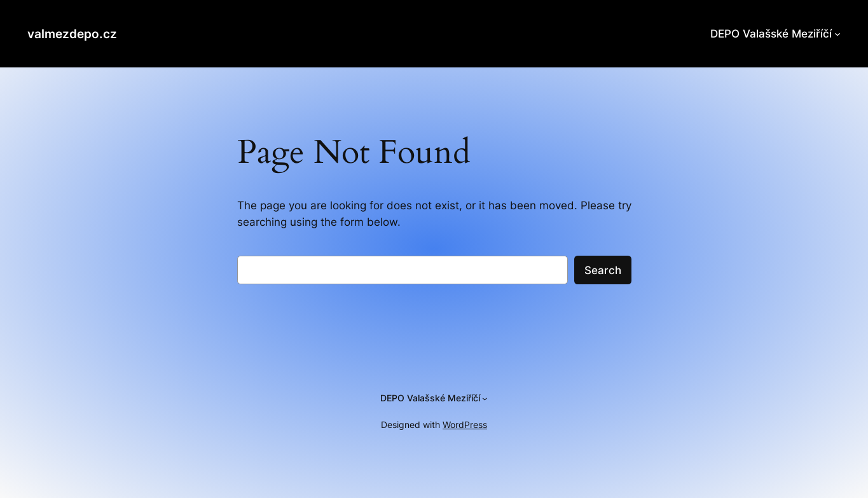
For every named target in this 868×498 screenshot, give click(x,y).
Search (603, 270)
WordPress (465, 425)
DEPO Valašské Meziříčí (771, 34)
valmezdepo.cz (72, 34)
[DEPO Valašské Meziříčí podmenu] (837, 34)
